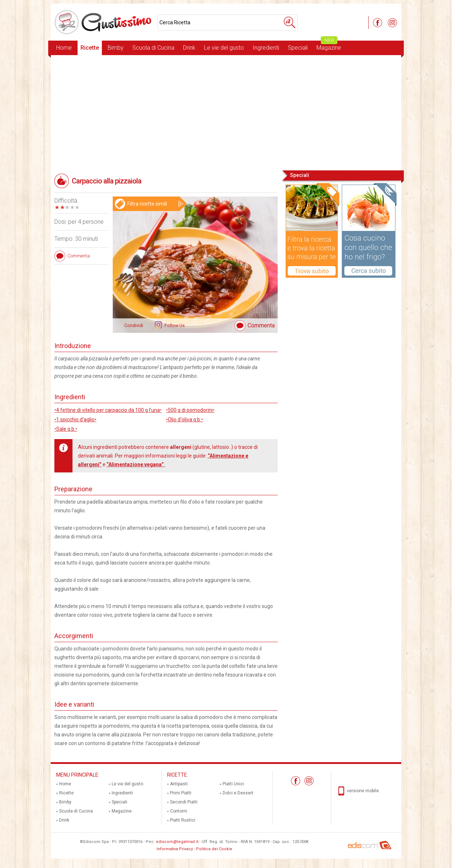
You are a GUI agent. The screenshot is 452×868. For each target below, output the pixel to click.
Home (64, 48)
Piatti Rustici (183, 820)
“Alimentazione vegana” (136, 464)
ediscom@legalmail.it (177, 842)
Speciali (298, 48)
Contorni (179, 811)
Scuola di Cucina (153, 48)
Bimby (116, 48)
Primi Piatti (181, 793)
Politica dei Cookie (214, 849)
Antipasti (179, 784)
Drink (189, 48)
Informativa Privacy (175, 849)
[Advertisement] (226, 112)
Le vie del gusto (224, 48)
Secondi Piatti (184, 802)
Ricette (90, 48)
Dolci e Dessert (238, 793)
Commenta (261, 325)
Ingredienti (266, 48)
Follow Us (174, 326)
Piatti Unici (233, 784)
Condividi (134, 326)
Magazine (329, 46)
